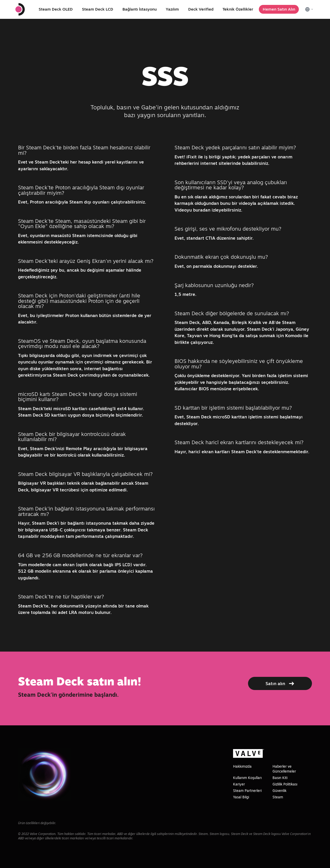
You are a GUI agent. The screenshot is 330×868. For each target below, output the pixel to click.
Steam (278, 797)
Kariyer (239, 784)
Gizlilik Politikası (285, 784)
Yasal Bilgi (241, 797)
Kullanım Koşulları (247, 778)
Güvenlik (279, 791)
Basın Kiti (280, 778)
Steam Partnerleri (247, 791)
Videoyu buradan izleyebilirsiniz (208, 210)
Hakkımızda (242, 766)
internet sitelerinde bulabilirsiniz (234, 163)
